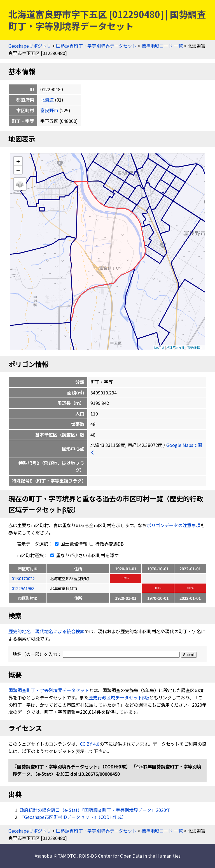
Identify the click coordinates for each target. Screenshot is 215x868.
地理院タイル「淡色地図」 (185, 347)
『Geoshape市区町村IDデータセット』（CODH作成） (73, 817)
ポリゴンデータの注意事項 (174, 525)
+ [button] (18, 161)
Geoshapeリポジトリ (30, 46)
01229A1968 (23, 588)
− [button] (18, 170)
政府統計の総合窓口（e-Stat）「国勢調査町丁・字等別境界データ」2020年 (95, 810)
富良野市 (49, 110)
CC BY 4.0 (90, 744)
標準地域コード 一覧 (162, 46)
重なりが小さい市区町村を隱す (83, 555)
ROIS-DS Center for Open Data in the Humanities (130, 856)
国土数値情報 (71, 544)
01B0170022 (23, 578)
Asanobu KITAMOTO (56, 856)
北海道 (47, 100)
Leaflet (159, 347)
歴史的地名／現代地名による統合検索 (46, 631)
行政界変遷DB (107, 544)
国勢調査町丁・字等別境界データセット (96, 46)
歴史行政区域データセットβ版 (119, 697)
